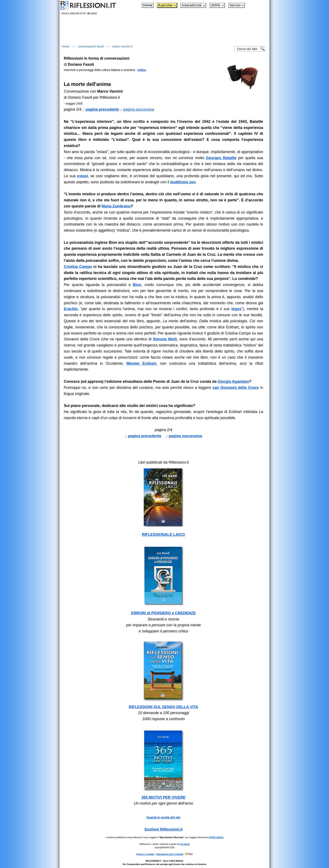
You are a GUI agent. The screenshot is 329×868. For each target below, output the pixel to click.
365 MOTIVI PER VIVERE (163, 797)
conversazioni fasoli (91, 46)
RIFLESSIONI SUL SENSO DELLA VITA (164, 707)
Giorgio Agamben (233, 382)
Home (66, 46)
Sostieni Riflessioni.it (163, 829)
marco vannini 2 (122, 46)
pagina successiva (139, 109)
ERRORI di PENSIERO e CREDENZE (163, 613)
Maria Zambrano (116, 206)
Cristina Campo (78, 267)
